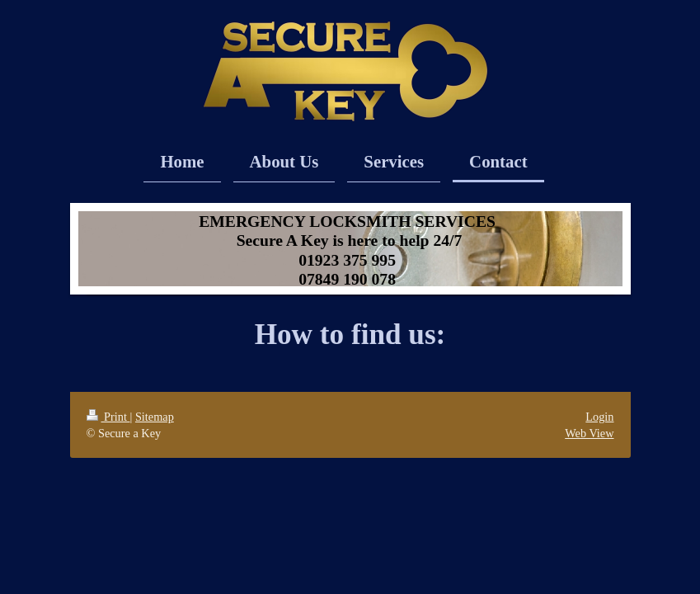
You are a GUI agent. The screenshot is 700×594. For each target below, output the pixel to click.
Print (108, 417)
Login (599, 417)
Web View (589, 433)
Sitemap (155, 417)
